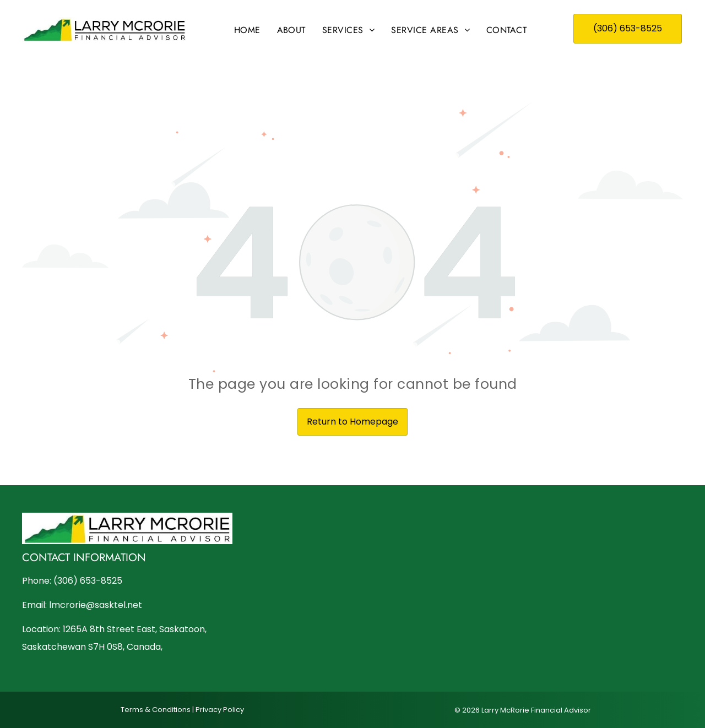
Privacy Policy (220, 710)
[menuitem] (247, 30)
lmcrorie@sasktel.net (96, 605)
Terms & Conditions (156, 710)
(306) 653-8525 (88, 581)
